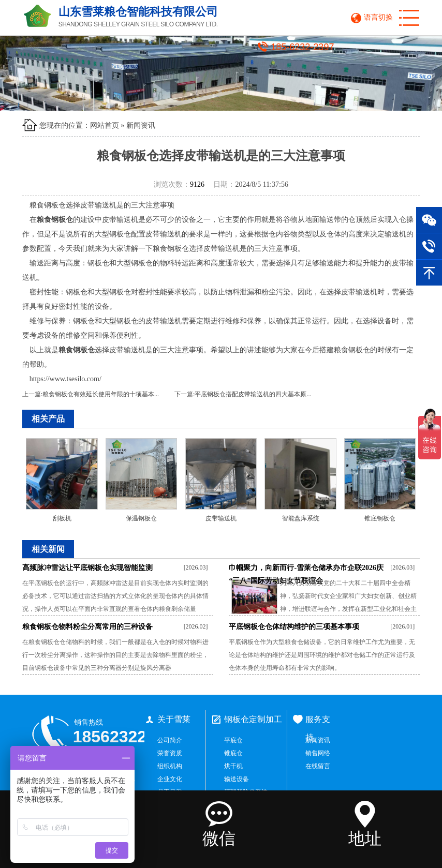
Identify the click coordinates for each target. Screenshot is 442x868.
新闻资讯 (141, 125)
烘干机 (233, 766)
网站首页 (105, 125)
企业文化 (170, 779)
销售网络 (318, 753)
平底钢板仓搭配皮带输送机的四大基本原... (253, 394)
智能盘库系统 (301, 518)
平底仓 (233, 740)
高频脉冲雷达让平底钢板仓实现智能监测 (87, 568)
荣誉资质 (170, 753)
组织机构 (170, 766)
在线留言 (318, 766)
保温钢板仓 (141, 518)
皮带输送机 (221, 518)
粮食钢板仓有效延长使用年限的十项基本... (101, 394)
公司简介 (170, 740)
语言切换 (378, 17)
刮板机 (62, 518)
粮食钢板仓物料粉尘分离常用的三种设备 (87, 627)
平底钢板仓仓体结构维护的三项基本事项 (294, 627)
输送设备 (237, 779)
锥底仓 (233, 753)
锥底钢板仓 (380, 518)
